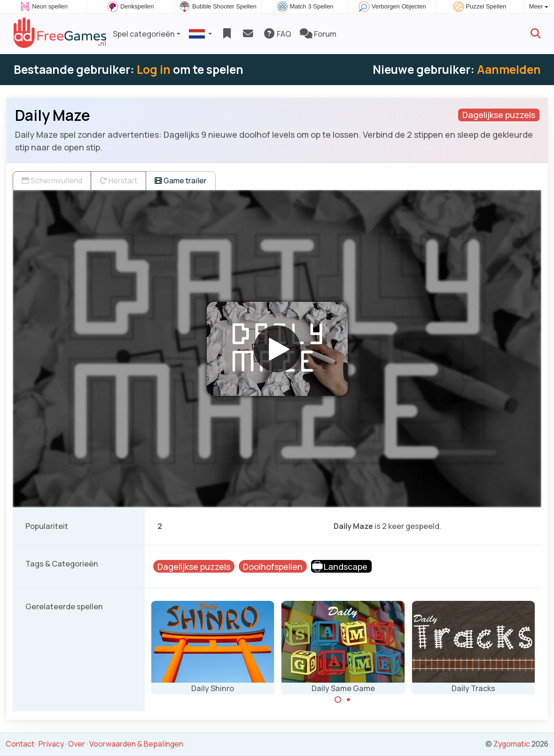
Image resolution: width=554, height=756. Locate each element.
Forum (318, 34)
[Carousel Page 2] (349, 700)
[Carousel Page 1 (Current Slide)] (338, 700)
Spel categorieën (144, 34)
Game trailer (181, 181)
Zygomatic (512, 744)
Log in (154, 69)
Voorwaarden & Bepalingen (136, 744)
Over (77, 744)
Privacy (51, 744)
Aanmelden (509, 69)
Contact (20, 744)
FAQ (277, 34)
